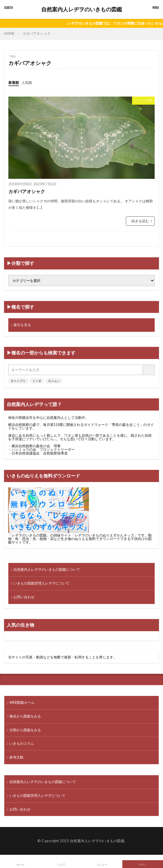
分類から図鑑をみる (25, 730)
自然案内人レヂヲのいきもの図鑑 (82, 9)
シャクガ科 (145, 100)
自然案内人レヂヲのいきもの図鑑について (47, 569)
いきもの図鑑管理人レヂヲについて (41, 583)
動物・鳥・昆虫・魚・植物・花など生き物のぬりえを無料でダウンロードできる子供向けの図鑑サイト (80, 539)
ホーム (20, 864)
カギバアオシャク (37, 33)
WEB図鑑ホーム (22, 702)
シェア (61, 864)
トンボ (37, 381)
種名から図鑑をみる (25, 716)
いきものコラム (22, 743)
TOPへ (143, 864)
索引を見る (22, 325)
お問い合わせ (24, 597)
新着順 (14, 83)
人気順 (27, 83)
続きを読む (140, 221)
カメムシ (54, 381)
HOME (9, 33)
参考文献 (16, 757)
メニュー (102, 864)
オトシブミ (18, 381)
